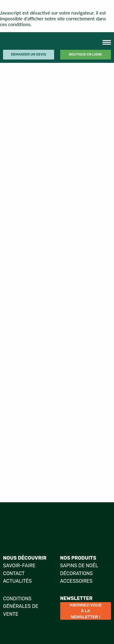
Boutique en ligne (86, 54)
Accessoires (76, 581)
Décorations (77, 573)
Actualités (17, 581)
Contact (14, 573)
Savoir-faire (19, 566)
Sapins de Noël (79, 566)
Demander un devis (29, 54)
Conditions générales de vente (21, 606)
